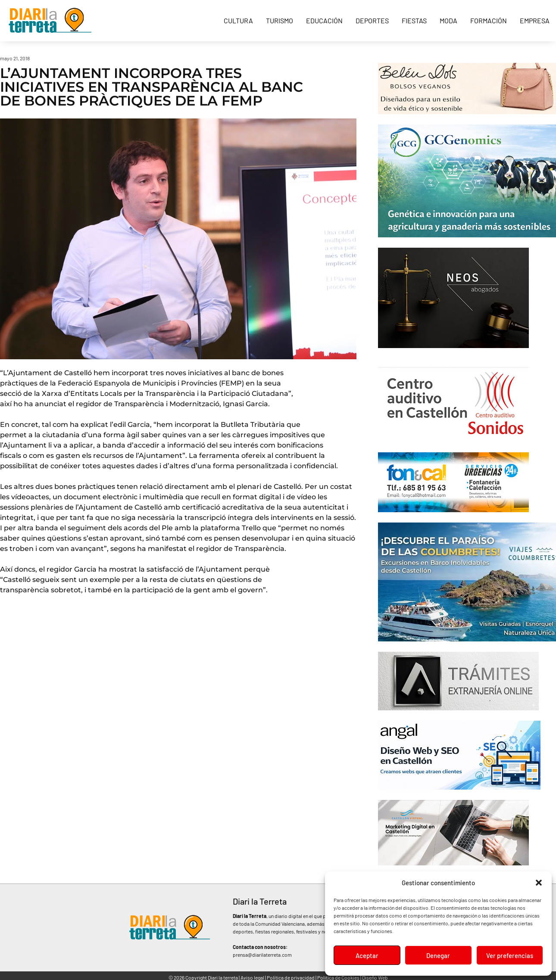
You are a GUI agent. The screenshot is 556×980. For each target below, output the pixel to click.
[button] (539, 883)
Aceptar (367, 955)
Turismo (280, 20)
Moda (448, 20)
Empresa (535, 20)
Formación (489, 20)
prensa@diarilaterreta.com (262, 955)
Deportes (372, 20)
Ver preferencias (510, 955)
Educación (324, 20)
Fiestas (414, 20)
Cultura (238, 20)
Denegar (438, 955)
